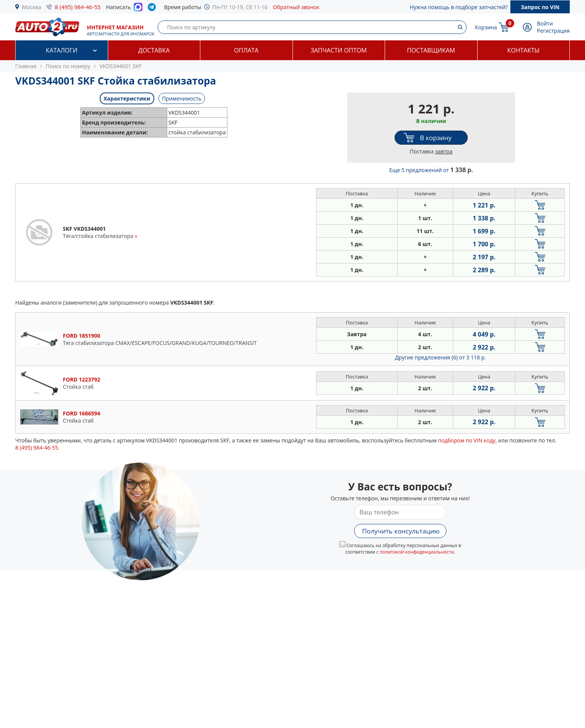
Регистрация (553, 31)
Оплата (246, 50)
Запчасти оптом (339, 50)
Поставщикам (431, 50)
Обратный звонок (296, 7)
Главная (26, 66)
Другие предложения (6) (440, 357)
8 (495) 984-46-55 (78, 7)
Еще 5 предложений (431, 170)
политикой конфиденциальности (417, 552)
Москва (32, 7)
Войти (545, 23)
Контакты (523, 50)
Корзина (486, 27)
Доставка (154, 50)
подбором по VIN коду (467, 440)
